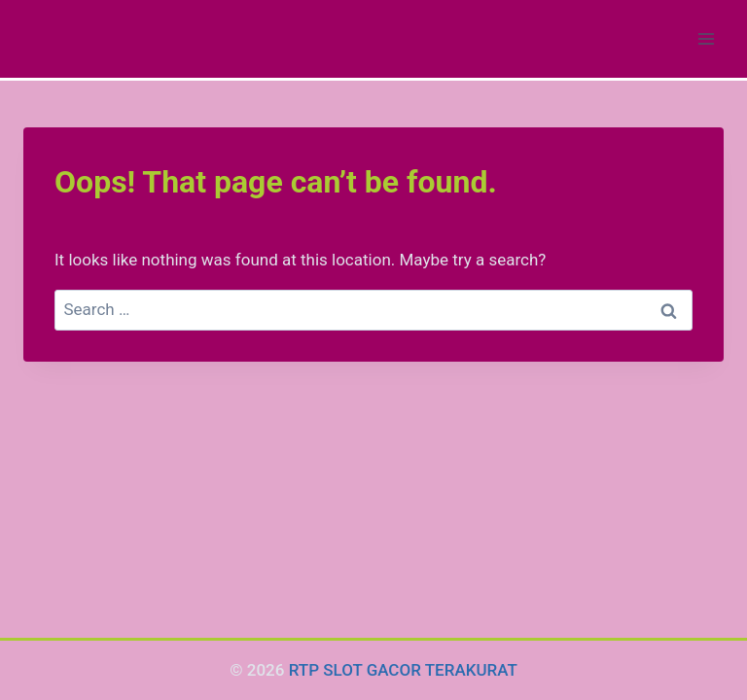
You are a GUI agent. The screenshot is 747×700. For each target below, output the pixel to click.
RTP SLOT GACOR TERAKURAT (403, 670)
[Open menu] (706, 38)
